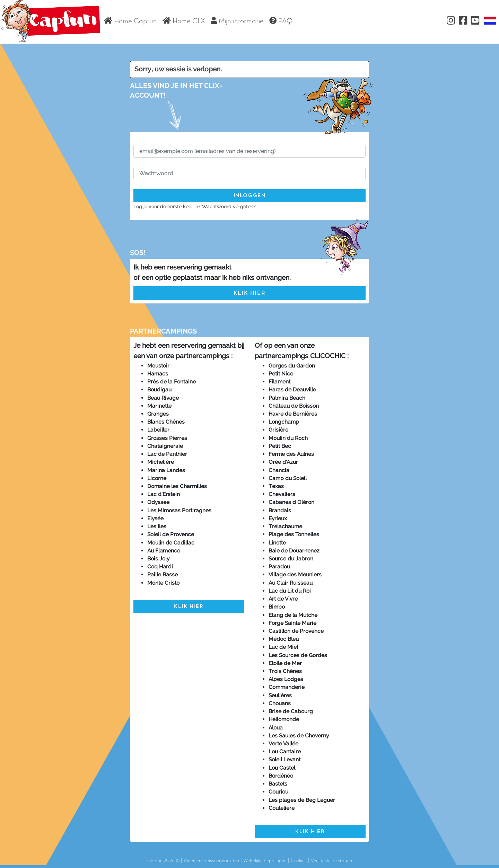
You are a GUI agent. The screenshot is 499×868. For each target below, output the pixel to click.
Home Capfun (130, 21)
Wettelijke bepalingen (265, 861)
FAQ (281, 21)
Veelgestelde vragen (331, 861)
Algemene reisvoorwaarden (211, 861)
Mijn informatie (237, 21)
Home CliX (184, 21)
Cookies (299, 861)
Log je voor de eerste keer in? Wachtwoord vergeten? (195, 206)
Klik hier (249, 293)
